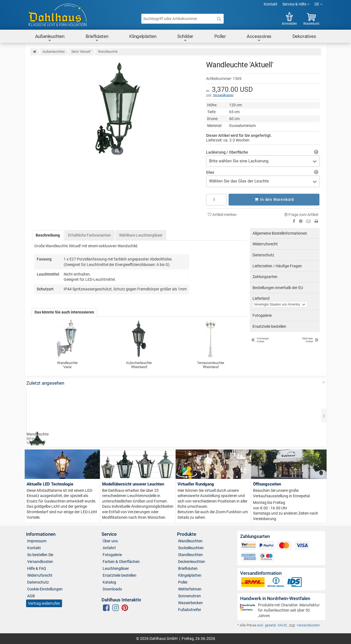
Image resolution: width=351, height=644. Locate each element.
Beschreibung (48, 235)
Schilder (185, 38)
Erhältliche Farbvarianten (89, 235)
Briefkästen (97, 38)
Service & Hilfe (296, 4)
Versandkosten (223, 95)
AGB (31, 596)
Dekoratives (304, 36)
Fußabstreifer (190, 609)
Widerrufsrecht (265, 244)
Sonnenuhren (189, 596)
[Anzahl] (216, 199)
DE (318, 4)
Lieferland (261, 298)
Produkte (187, 534)
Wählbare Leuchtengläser (141, 235)
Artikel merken (222, 214)
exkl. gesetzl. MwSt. (272, 625)
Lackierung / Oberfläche (227, 152)
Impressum (37, 541)
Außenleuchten (50, 38)
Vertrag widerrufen (44, 603)
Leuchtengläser (116, 568)
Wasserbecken (190, 603)
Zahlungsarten (265, 277)
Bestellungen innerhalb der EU (278, 287)
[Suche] (219, 19)
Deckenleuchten (192, 561)
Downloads (112, 589)
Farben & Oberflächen (121, 561)
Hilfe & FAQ (37, 568)
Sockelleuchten (191, 548)
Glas (210, 172)
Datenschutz (263, 255)
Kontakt (271, 4)
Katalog (109, 582)
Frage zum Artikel (301, 214)
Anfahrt (109, 548)
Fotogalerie (262, 315)
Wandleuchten (190, 541)
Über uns (110, 541)
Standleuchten (190, 554)
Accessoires (259, 38)
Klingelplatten (143, 36)
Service (109, 534)
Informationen (41, 534)
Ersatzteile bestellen (269, 326)
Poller (220, 36)
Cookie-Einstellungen (45, 589)
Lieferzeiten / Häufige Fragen (277, 266)
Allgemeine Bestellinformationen (280, 233)
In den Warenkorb (274, 199)
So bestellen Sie (40, 554)
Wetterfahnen (190, 589)
